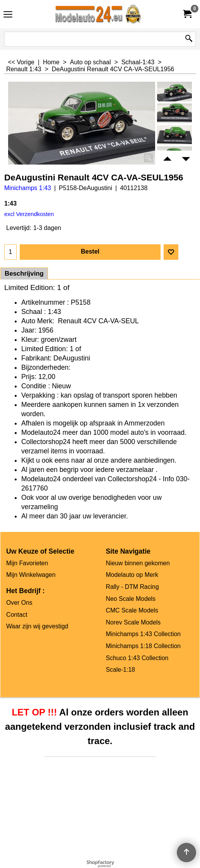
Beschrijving (24, 274)
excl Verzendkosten (29, 214)
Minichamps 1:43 (28, 188)
